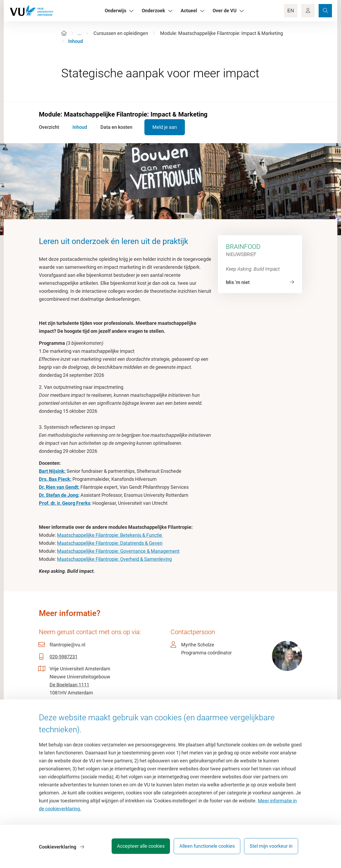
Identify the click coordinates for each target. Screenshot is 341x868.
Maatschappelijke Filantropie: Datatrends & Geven (110, 543)
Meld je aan (166, 127)
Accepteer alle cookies (135, 848)
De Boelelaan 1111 (69, 685)
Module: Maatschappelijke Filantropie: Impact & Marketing (222, 33)
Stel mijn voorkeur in (271, 848)
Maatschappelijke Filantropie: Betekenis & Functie (110, 535)
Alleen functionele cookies (204, 848)
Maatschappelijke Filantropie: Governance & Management (118, 551)
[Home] (64, 33)
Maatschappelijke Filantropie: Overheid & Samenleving (114, 559)
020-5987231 (64, 657)
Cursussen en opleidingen (121, 33)
